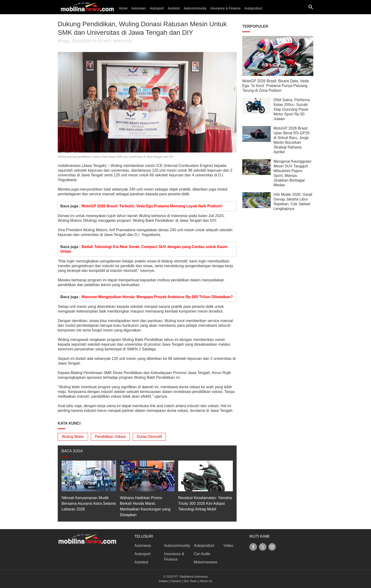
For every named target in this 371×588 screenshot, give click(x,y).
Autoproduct (253, 8)
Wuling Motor (73, 437)
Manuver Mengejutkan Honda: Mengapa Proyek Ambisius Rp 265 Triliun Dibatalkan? (157, 297)
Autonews (139, 8)
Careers (176, 581)
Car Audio (202, 554)
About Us (206, 581)
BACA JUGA (72, 451)
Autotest (174, 8)
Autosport (157, 8)
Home (123, 8)
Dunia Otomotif (149, 437)
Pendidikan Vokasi (110, 437)
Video (228, 546)
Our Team (191, 581)
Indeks (163, 581)
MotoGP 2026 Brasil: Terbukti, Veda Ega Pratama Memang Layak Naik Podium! (152, 206)
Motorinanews (206, 562)
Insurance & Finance (225, 8)
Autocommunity (195, 8)
